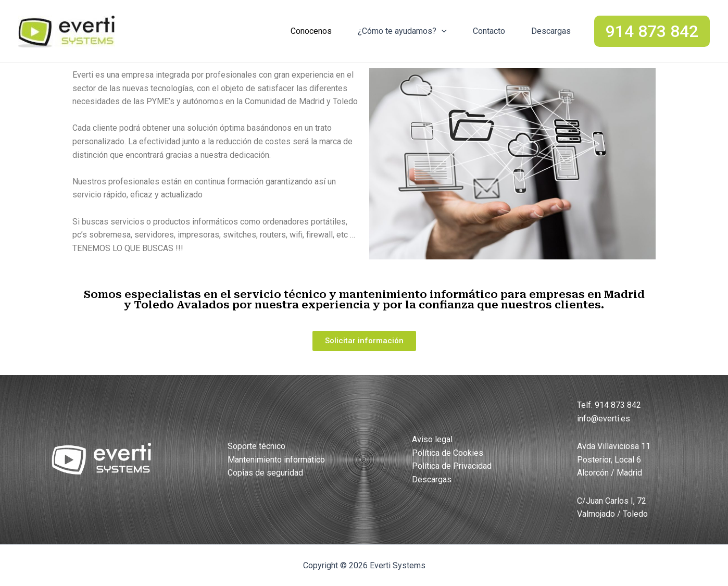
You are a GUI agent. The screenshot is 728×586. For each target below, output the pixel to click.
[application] (442, 31)
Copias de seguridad (265, 473)
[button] (364, 341)
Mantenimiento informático (276, 460)
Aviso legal (432, 439)
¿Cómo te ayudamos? (402, 31)
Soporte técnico (256, 446)
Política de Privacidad (452, 466)
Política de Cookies (448, 453)
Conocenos (311, 31)
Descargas (551, 31)
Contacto (489, 31)
